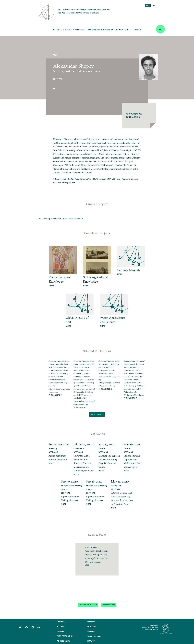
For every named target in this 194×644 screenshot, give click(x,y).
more (51, 285)
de (154, 6)
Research (79, 30)
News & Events (123, 30)
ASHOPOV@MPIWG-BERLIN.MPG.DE (135, 115)
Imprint (61, 631)
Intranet (92, 627)
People (68, 30)
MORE (51, 463)
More (87, 565)
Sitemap (61, 626)
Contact (61, 622)
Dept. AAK (58, 79)
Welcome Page (95, 636)
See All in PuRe (97, 414)
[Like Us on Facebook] (27, 627)
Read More (55, 395)
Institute (57, 30)
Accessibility (63, 641)
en (147, 6)
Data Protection (65, 636)
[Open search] (160, 29)
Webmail (91, 631)
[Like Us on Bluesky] (20, 627)
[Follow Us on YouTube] (39, 627)
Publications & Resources (100, 30)
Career (137, 30)
